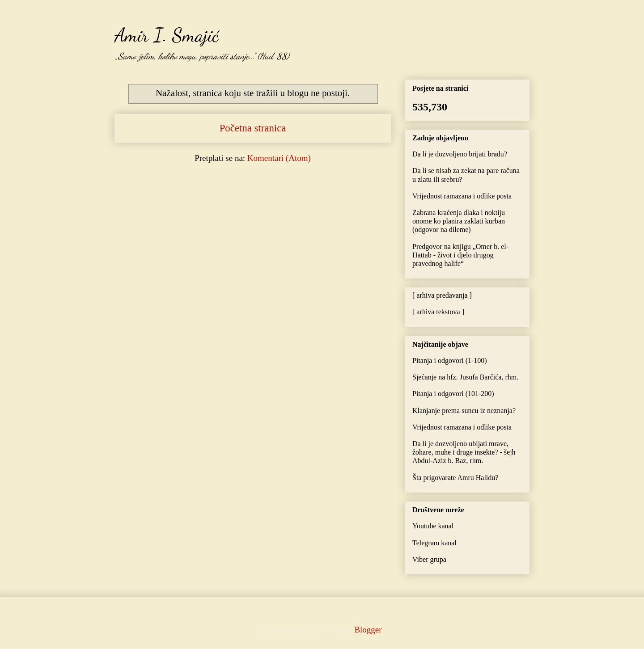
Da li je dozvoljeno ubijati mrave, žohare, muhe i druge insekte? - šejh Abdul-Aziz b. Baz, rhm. (464, 452)
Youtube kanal (433, 526)
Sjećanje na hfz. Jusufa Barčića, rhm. (465, 377)
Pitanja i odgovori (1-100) (450, 360)
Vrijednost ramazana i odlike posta (462, 196)
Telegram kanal (434, 543)
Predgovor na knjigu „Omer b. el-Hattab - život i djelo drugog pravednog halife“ (460, 255)
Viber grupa (429, 559)
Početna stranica (253, 128)
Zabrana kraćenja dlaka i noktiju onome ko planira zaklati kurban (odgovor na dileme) (459, 221)
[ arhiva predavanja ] (442, 295)
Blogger (368, 630)
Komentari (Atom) (279, 158)
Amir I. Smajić (167, 35)
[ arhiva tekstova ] (438, 312)
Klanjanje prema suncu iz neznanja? (464, 411)
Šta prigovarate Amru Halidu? (455, 478)
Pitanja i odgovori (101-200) (453, 394)
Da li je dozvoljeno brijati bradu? (460, 154)
